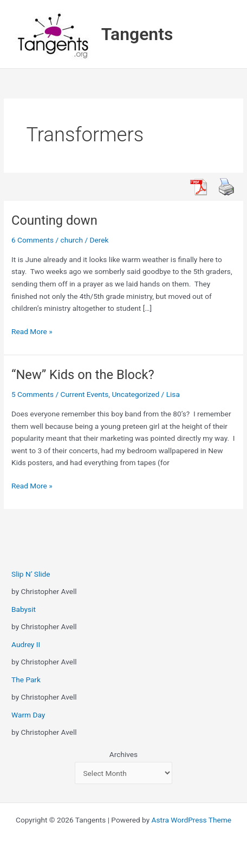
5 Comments (32, 394)
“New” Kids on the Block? (83, 375)
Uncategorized (135, 394)
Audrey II (26, 644)
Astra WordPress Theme (191, 820)
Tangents (137, 34)
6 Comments (32, 240)
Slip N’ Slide (31, 574)
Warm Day (28, 715)
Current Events (85, 394)
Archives (123, 754)
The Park (26, 680)
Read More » (32, 332)
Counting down (54, 220)
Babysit (24, 609)
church (72, 240)
